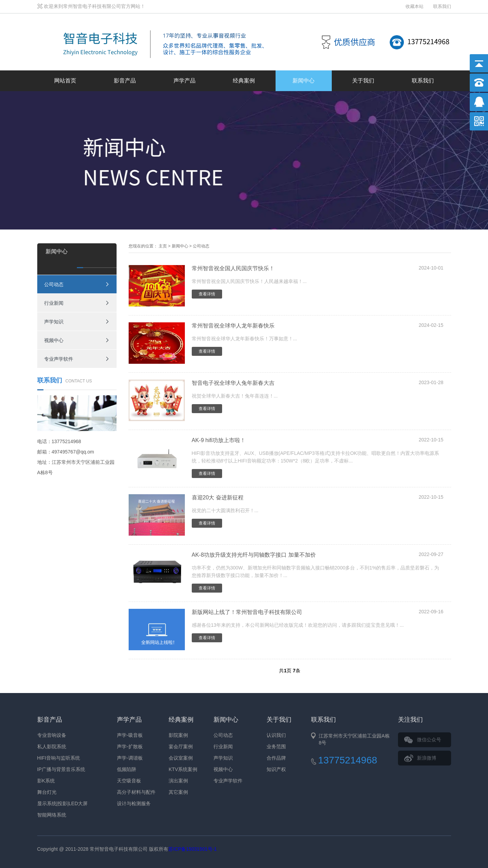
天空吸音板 (129, 781)
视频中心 (54, 340)
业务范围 (276, 747)
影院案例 (178, 735)
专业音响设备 (52, 735)
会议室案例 (181, 758)
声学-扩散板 (130, 747)
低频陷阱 (127, 769)
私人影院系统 (52, 747)
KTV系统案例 (183, 769)
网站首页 (65, 81)
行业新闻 (54, 303)
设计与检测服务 (134, 803)
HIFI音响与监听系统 (59, 758)
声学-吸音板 (130, 735)
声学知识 (54, 322)
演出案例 (178, 781)
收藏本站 (415, 6)
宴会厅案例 (181, 747)
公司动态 (54, 284)
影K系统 (46, 781)
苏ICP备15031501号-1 (192, 849)
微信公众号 (429, 740)
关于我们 (363, 81)
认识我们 (276, 735)
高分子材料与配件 (136, 792)
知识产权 (276, 769)
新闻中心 (303, 81)
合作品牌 (276, 758)
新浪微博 (427, 758)
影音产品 (125, 81)
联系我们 (442, 6)
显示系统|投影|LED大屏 (63, 803)
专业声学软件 (59, 359)
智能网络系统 (52, 815)
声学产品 (185, 81)
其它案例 (178, 792)
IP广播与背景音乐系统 (61, 769)
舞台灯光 (47, 792)
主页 (163, 246)
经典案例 (244, 81)
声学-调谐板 (130, 758)
